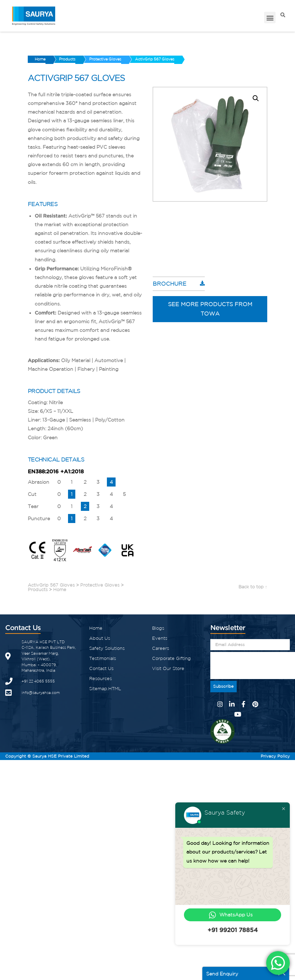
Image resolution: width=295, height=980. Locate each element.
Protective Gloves (114, 59)
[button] (270, 18)
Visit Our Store (168, 667)
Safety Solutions (107, 647)
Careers (161, 647)
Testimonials (103, 657)
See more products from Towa (210, 308)
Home (42, 59)
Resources (100, 677)
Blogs (158, 627)
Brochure (170, 283)
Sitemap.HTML (105, 688)
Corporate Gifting (171, 657)
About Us (100, 637)
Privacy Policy (275, 755)
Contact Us (101, 667)
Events (160, 637)
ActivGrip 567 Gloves (167, 59)
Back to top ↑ (253, 586)
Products (73, 59)
